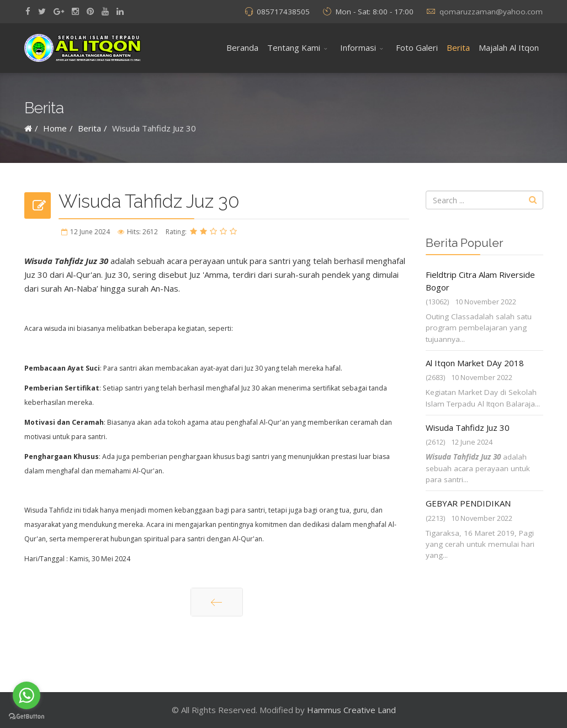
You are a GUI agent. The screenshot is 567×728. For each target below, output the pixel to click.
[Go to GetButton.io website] (27, 717)
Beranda (242, 48)
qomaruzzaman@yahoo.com (491, 12)
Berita (458, 48)
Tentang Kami (294, 48)
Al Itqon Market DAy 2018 (475, 363)
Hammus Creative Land (351, 710)
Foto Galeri (417, 48)
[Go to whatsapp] (27, 695)
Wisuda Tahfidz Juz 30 (468, 428)
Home (55, 128)
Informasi (358, 48)
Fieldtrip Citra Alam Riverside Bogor (480, 281)
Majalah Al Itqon (509, 48)
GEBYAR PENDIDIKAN (468, 503)
